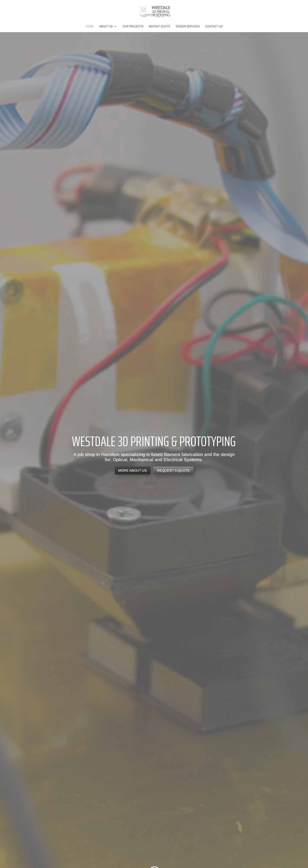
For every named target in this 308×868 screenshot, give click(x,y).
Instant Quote (160, 27)
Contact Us (214, 27)
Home (90, 27)
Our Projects (133, 27)
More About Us (133, 470)
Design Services (188, 27)
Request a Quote (173, 470)
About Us (106, 27)
